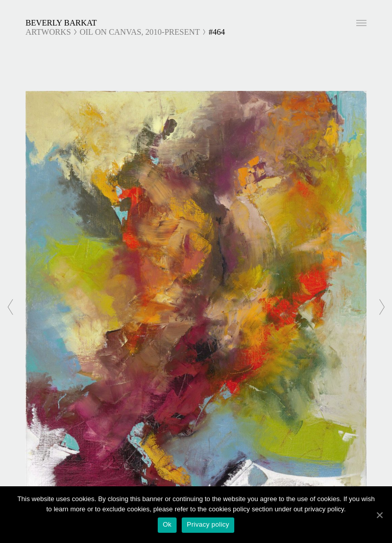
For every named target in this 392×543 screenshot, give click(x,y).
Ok (167, 524)
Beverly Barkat (61, 23)
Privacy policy (208, 524)
